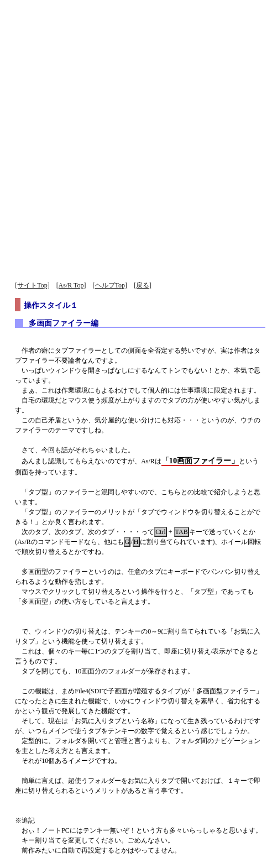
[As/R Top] (71, 285)
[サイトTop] (32, 285)
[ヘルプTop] (110, 285)
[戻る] (143, 285)
